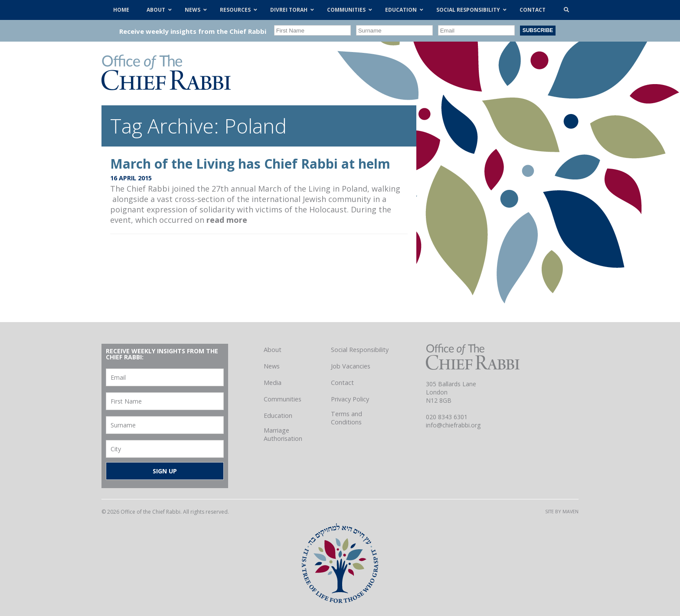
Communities (283, 399)
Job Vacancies (351, 366)
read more (227, 220)
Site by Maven (562, 511)
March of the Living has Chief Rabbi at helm (250, 164)
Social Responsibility (360, 350)
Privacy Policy (350, 399)
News (272, 366)
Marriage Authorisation (283, 434)
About (273, 350)
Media (273, 383)
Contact (342, 383)
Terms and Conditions (347, 418)
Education (278, 416)
